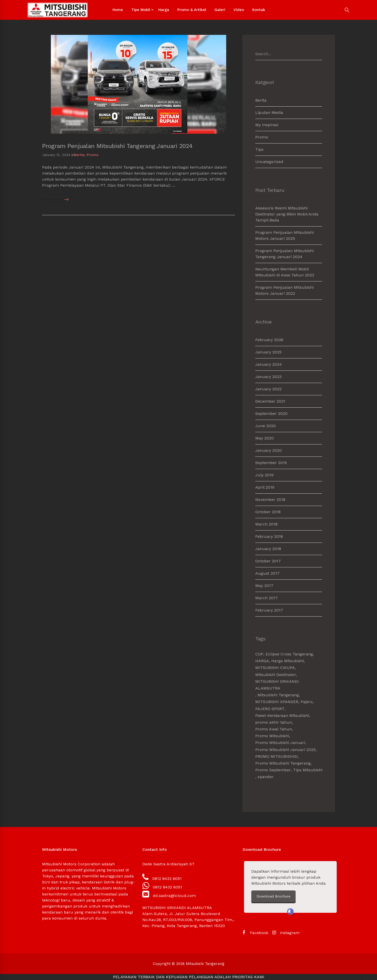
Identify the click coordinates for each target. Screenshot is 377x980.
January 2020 (269, 450)
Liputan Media (269, 112)
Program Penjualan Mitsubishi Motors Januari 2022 (284, 290)
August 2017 (267, 573)
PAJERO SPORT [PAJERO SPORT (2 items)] (270, 709)
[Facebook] (255, 933)
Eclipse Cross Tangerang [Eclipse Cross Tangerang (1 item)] (289, 654)
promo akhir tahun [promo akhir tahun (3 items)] (274, 722)
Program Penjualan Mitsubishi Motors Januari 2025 (284, 235)
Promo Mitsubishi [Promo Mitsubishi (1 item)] (272, 736)
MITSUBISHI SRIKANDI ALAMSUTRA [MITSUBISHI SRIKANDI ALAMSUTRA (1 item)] (277, 685)
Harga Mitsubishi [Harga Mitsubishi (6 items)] (288, 661)
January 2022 (268, 389)
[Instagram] (286, 933)
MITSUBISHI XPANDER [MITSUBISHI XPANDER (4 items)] (277, 702)
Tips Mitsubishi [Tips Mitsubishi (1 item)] (308, 770)
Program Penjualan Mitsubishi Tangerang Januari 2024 (117, 146)
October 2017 (268, 561)
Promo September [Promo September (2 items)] (273, 770)
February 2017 (269, 610)
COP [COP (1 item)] (259, 654)
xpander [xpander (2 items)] (266, 777)
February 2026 (269, 340)
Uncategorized (269, 162)
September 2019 (271, 463)
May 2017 (264, 586)
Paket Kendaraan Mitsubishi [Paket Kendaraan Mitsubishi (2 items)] (282, 715)
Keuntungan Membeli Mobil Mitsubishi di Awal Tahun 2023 (285, 272)
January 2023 (268, 377)
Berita (79, 155)
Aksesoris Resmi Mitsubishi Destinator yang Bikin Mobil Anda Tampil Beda (287, 214)
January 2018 (268, 549)
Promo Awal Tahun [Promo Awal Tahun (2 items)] (274, 729)
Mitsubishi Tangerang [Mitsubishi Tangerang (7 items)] (278, 695)
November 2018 (270, 500)
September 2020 (271, 413)
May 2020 (265, 438)
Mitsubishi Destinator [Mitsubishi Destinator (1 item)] (276, 675)
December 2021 (270, 401)
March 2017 (267, 598)
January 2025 (268, 352)
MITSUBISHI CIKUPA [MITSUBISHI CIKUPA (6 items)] (275, 668)
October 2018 (268, 512)
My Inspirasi (267, 125)
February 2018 (269, 536)
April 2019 (265, 487)
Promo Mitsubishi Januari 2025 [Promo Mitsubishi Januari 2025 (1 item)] (285, 750)
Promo (93, 155)
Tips (259, 149)
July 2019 (264, 475)
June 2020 (266, 426)
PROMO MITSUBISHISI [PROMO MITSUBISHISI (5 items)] (277, 756)
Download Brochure (323, 896)
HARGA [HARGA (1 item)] (262, 661)
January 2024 (269, 364)
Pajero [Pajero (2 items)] (307, 702)
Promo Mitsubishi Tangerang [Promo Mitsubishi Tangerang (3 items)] (283, 763)
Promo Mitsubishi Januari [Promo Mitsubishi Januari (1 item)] (280, 743)
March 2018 (266, 524)
